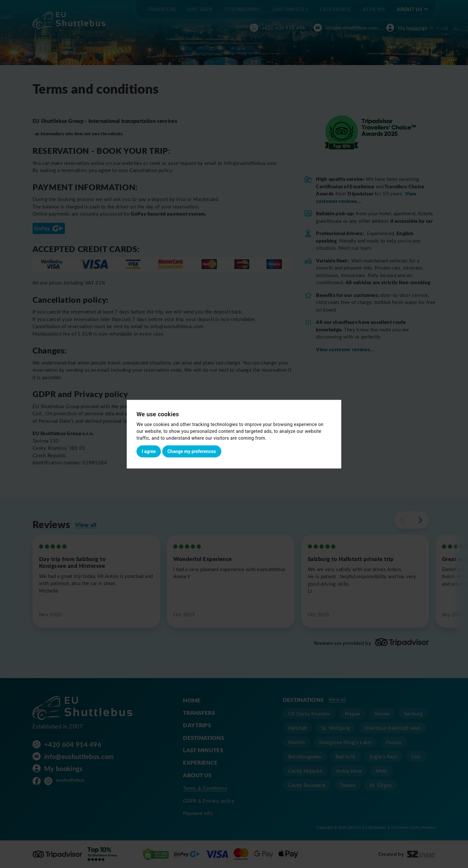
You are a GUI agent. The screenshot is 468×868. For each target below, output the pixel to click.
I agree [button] (149, 451)
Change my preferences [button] (192, 451)
